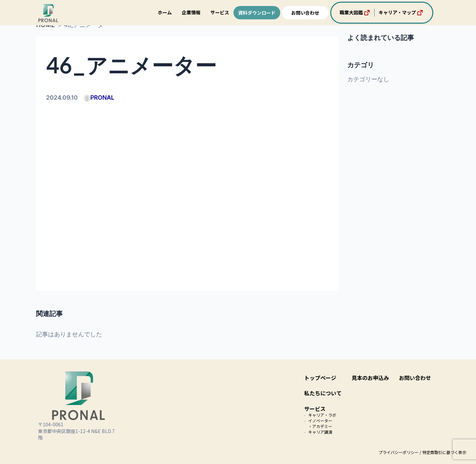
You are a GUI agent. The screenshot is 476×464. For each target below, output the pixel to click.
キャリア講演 (320, 432)
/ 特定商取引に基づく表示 (443, 452)
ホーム (165, 12)
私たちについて (323, 393)
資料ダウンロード (257, 13)
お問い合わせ (305, 13)
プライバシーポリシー (399, 452)
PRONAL (99, 97)
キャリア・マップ (401, 13)
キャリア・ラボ (322, 415)
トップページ (320, 378)
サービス (220, 12)
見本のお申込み (370, 378)
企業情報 (191, 12)
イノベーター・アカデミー (320, 423)
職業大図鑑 (355, 13)
